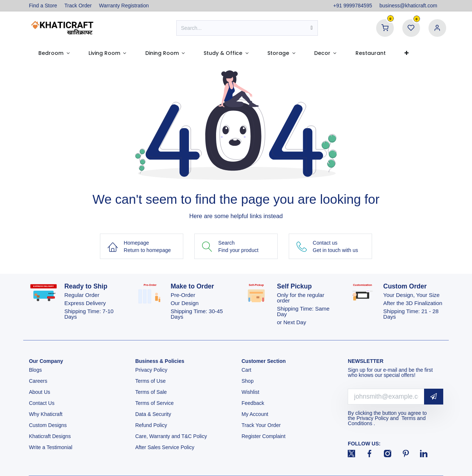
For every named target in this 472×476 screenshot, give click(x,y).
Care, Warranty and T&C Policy (171, 436)
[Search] (312, 28)
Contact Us (41, 403)
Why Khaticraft (46, 414)
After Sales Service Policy (166, 447)
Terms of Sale (151, 392)
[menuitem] (54, 53)
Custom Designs (48, 425)
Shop (248, 381)
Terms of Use (151, 381)
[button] (434, 397)
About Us (39, 392)
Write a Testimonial (51, 447)
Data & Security (153, 414)
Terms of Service (155, 403)
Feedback (253, 403)
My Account (255, 414)
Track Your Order (261, 425)
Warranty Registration (124, 6)
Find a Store (43, 6)
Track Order (78, 6)
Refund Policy (151, 425)
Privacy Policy (152, 370)
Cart (247, 370)
